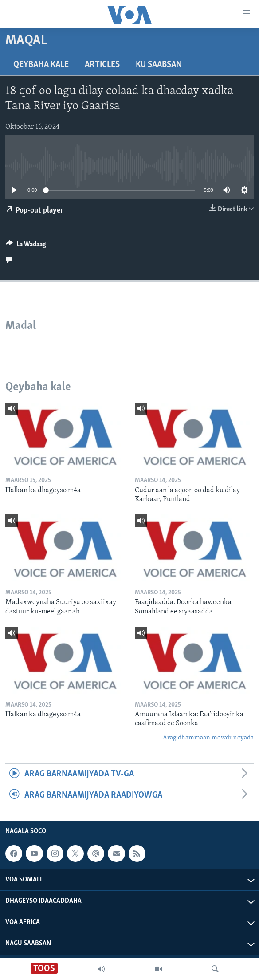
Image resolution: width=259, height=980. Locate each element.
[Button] (26, 246)
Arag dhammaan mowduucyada (208, 738)
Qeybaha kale (41, 65)
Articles (102, 65)
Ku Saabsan (159, 65)
